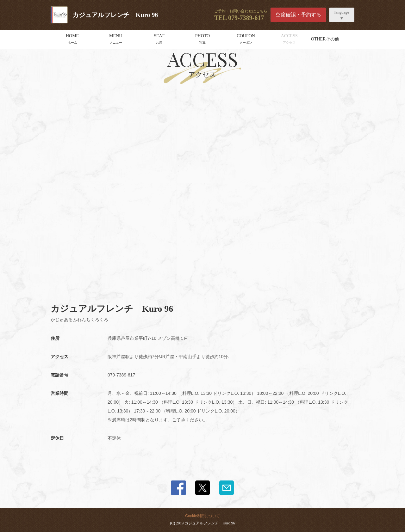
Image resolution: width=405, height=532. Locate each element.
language (342, 12)
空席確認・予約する (298, 15)
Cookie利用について (202, 516)
